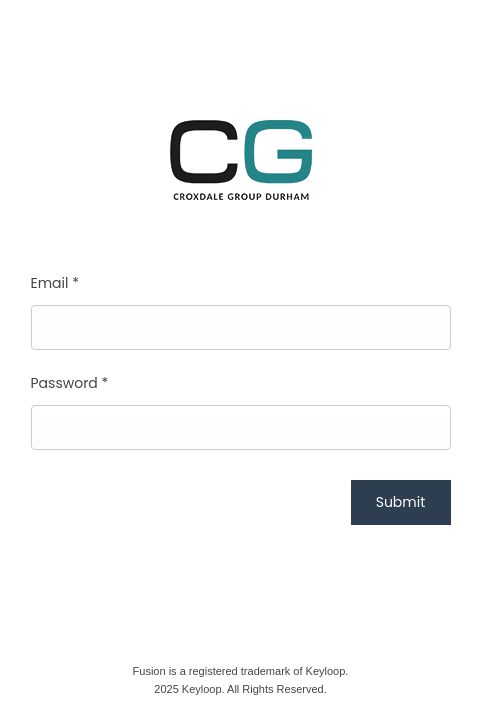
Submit (401, 502)
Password (70, 383)
